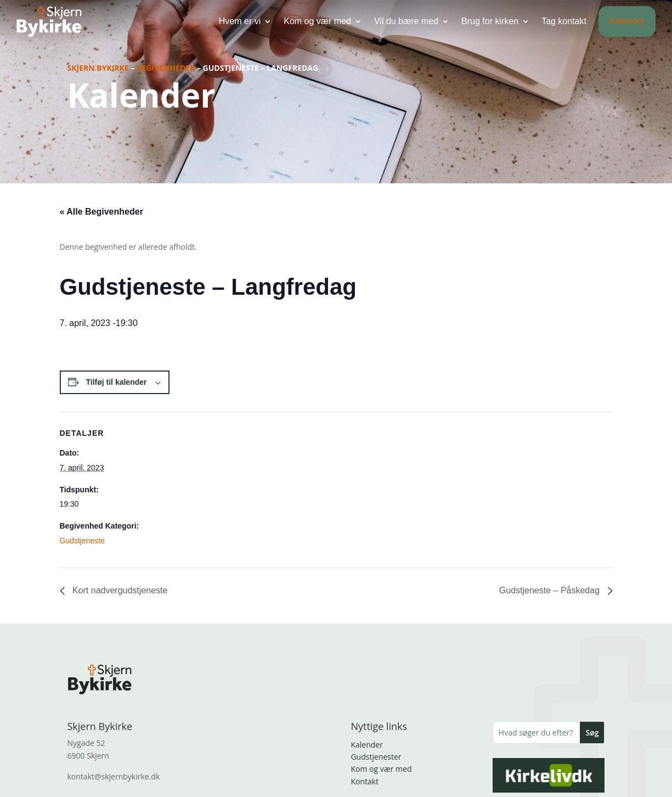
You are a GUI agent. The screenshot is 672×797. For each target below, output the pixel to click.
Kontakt (365, 781)
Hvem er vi (240, 21)
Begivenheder (166, 68)
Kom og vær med (317, 21)
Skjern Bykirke (98, 68)
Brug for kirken (490, 21)
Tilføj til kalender (117, 382)
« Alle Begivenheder (101, 212)
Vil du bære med (406, 21)
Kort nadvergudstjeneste (119, 590)
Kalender (627, 21)
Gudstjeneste (83, 541)
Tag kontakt (564, 21)
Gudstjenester (376, 757)
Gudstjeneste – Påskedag (551, 590)
